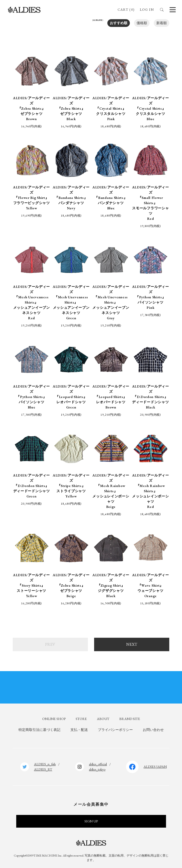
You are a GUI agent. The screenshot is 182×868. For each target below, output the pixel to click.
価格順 (142, 23)
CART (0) (126, 9)
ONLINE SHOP (54, 717)
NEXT (132, 643)
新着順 (162, 23)
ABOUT (103, 717)
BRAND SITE (130, 717)
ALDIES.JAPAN (155, 765)
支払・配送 (79, 728)
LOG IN (147, 9)
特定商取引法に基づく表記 (39, 728)
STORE (81, 717)
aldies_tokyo (97, 767)
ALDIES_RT (43, 767)
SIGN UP (91, 819)
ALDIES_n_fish (45, 762)
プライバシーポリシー (115, 728)
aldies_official (98, 762)
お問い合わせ (153, 728)
